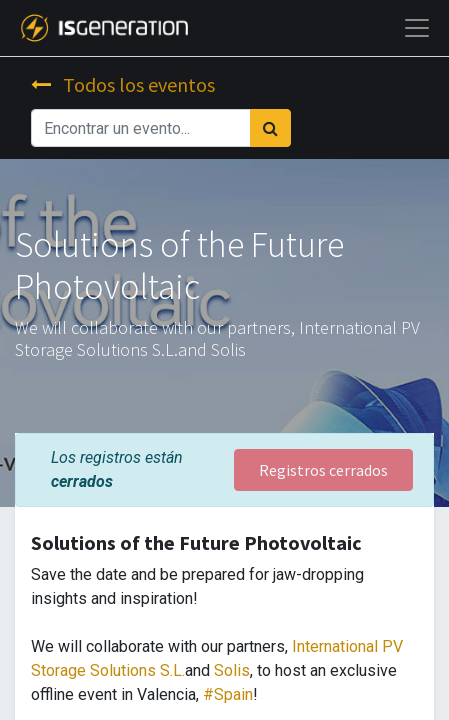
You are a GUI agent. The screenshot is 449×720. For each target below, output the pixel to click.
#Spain (228, 694)
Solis (232, 670)
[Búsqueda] (270, 128)
